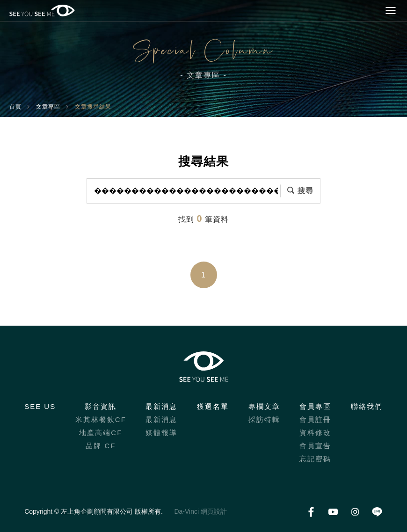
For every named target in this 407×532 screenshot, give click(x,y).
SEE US (40, 406)
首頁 (15, 107)
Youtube (333, 512)
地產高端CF (101, 433)
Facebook (311, 512)
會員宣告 (315, 446)
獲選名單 (213, 406)
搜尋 (305, 191)
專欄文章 (264, 406)
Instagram (355, 512)
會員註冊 (315, 419)
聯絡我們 (367, 406)
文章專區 (48, 107)
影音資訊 (101, 406)
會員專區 (315, 406)
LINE (377, 512)
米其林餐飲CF (101, 419)
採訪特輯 (264, 419)
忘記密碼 (315, 459)
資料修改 (315, 433)
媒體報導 (161, 433)
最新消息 (161, 406)
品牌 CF (101, 446)
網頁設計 (214, 511)
